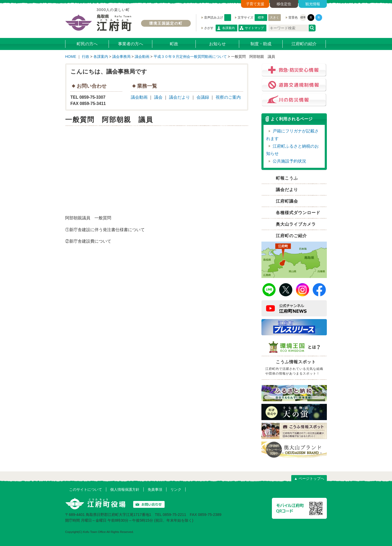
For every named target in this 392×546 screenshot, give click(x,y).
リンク (176, 489)
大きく (275, 18)
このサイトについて (86, 489)
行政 (86, 57)
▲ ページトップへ (309, 478)
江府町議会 (287, 201)
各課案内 (228, 28)
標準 (261, 18)
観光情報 (313, 4)
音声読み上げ (228, 18)
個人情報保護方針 (125, 489)
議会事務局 (121, 57)
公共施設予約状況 (289, 161)
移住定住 (284, 4)
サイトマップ (254, 28)
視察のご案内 (228, 97)
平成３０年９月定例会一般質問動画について (190, 57)
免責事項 (155, 489)
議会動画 (142, 57)
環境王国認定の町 (166, 23)
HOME (71, 57)
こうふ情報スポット (295, 368)
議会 (158, 97)
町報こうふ (287, 178)
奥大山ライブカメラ (296, 224)
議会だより (180, 97)
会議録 (203, 97)
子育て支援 (255, 4)
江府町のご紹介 (291, 236)
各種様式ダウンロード (298, 213)
